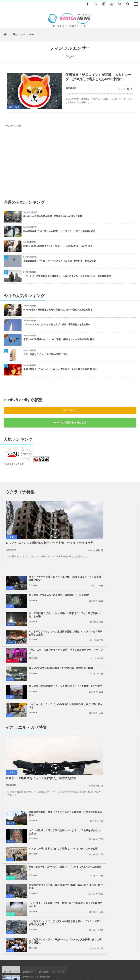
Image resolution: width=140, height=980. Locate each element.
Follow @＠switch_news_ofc (70, 855)
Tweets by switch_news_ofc (70, 848)
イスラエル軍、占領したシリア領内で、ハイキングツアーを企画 (115, 660)
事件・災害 (78, 688)
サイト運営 (45, 960)
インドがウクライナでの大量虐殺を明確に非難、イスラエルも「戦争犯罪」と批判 (115, 558)
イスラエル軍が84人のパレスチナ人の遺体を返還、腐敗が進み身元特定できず (60, 770)
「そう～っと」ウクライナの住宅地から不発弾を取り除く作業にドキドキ (115, 594)
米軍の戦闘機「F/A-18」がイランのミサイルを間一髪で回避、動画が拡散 (60, 261)
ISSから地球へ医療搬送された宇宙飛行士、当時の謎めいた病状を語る (58, 246)
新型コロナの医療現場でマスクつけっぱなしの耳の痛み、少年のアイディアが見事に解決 (65, 785)
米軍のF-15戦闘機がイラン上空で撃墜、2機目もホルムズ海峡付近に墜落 (59, 339)
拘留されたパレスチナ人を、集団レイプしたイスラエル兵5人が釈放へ (115, 680)
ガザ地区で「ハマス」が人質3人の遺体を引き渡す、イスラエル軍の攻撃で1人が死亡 (47, 716)
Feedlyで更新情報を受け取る (70, 423)
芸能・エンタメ (12, 584)
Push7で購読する (70, 410)
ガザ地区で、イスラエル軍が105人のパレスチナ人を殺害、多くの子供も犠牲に (115, 716)
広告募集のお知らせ (70, 963)
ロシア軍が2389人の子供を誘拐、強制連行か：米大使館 (115, 520)
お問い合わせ (91, 960)
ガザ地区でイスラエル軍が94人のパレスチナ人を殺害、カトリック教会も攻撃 (60, 815)
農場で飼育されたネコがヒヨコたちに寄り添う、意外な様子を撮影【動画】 (61, 369)
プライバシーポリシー (68, 960)
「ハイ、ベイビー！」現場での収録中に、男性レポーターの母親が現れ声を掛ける (62, 755)
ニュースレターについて (115, 960)
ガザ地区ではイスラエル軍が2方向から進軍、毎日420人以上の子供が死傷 (47, 698)
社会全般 (11, 537)
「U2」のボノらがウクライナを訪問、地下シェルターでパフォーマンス (47, 576)
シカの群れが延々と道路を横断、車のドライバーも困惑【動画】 (53, 800)
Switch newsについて (24, 960)
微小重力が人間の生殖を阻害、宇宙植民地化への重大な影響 (53, 216)
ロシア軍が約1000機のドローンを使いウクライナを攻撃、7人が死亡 (47, 593)
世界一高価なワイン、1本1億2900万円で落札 (46, 354)
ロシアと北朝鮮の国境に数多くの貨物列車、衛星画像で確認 (115, 575)
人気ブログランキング (14, 464)
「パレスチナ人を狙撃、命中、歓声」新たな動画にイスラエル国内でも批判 (115, 698)
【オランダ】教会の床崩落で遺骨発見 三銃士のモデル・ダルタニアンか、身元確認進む (67, 276)
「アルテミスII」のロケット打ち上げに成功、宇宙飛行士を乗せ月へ (57, 325)
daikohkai (71, 88)
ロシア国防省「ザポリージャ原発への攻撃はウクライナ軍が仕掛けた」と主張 (115, 540)
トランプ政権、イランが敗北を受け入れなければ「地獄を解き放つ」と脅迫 (115, 644)
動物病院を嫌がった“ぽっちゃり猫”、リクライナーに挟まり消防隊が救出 (61, 231)
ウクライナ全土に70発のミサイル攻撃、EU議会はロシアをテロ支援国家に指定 (115, 503)
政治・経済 (14, 107)
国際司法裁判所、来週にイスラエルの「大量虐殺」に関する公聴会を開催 (115, 626)
